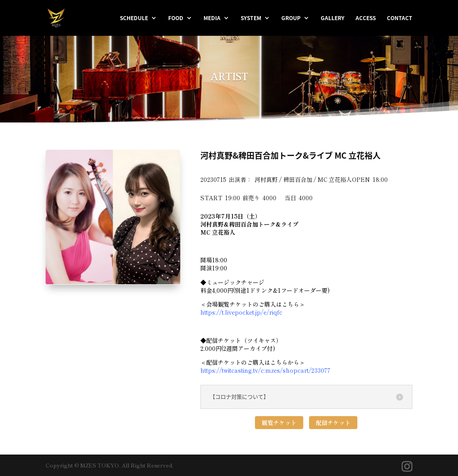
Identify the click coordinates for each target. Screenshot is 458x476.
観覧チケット (279, 423)
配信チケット (333, 423)
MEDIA (212, 18)
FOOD (176, 18)
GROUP (291, 18)
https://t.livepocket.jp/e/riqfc (241, 312)
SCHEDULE (134, 18)
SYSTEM (251, 18)
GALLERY (333, 18)
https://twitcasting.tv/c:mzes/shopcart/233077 (265, 370)
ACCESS (366, 18)
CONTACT (400, 18)
